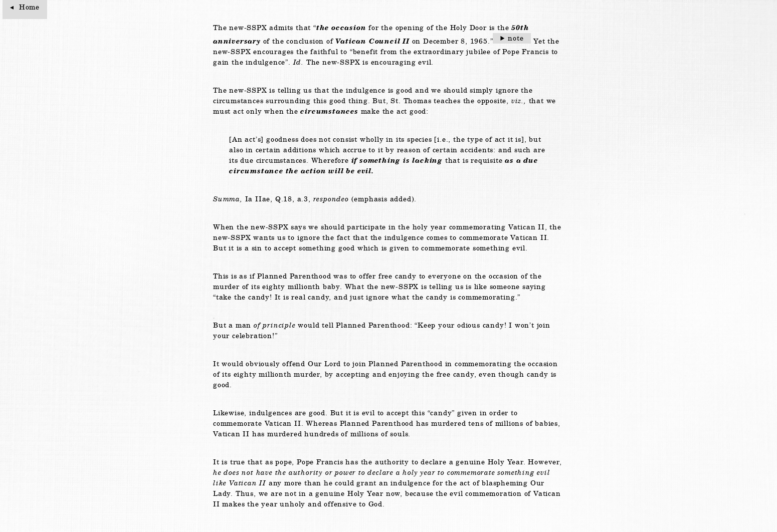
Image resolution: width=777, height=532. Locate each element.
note (516, 38)
